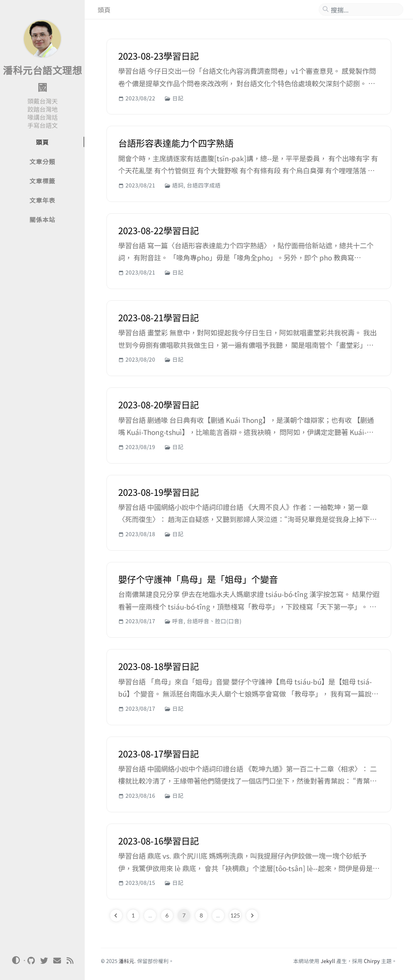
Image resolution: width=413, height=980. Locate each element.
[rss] (70, 961)
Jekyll (328, 961)
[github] (31, 961)
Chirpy (372, 961)
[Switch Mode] (16, 960)
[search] (364, 10)
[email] (57, 961)
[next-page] (252, 915)
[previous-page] (116, 915)
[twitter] (44, 961)
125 (235, 915)
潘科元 (126, 961)
